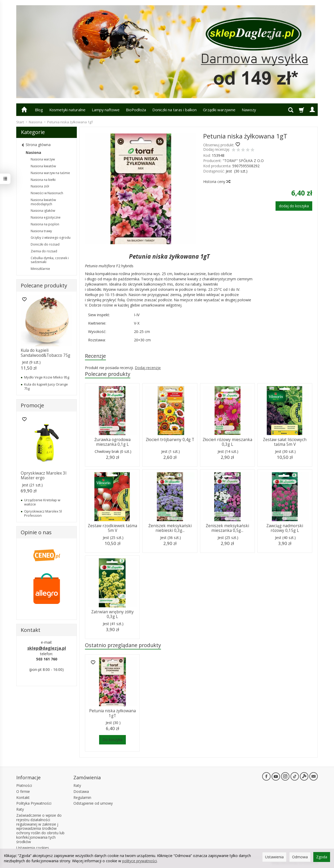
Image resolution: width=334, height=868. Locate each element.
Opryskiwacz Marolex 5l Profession (43, 513)
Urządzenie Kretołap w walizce (42, 502)
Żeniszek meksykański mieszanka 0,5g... (227, 528)
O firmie (23, 791)
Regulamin (82, 797)
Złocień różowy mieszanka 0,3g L (227, 442)
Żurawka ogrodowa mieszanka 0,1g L (112, 442)
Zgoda (322, 857)
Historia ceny (217, 182)
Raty (20, 809)
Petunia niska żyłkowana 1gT (112, 713)
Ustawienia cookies (33, 848)
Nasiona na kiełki (43, 180)
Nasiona (33, 152)
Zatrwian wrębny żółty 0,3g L (112, 614)
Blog (39, 110)
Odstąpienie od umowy (93, 803)
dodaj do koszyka (294, 206)
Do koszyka (112, 740)
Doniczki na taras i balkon (174, 110)
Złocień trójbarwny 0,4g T (170, 440)
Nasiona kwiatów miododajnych (43, 202)
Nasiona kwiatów (43, 166)
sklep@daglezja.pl (47, 648)
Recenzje (95, 356)
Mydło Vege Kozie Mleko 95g (47, 377)
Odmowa (300, 857)
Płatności (24, 785)
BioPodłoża (136, 110)
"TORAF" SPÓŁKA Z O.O (243, 161)
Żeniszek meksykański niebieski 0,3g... (170, 528)
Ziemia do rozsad (44, 251)
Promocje (32, 405)
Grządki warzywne (219, 110)
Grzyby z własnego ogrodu (51, 238)
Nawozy (249, 110)
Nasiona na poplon (45, 224)
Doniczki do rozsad (45, 244)
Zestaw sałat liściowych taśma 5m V (285, 442)
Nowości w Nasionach (47, 193)
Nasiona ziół (40, 186)
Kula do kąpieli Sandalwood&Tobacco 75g (45, 353)
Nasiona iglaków (43, 211)
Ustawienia (274, 857)
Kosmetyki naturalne (67, 110)
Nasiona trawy (41, 231)
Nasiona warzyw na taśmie (50, 173)
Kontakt (23, 797)
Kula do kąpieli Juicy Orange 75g (46, 386)
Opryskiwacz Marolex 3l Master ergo (44, 475)
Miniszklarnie (40, 269)
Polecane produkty (108, 374)
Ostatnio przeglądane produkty (123, 645)
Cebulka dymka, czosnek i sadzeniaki (50, 260)
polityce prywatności (139, 861)
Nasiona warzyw (43, 159)
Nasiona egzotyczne (46, 217)
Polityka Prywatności (34, 803)
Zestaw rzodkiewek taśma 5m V (112, 528)
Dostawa (81, 791)
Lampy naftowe (106, 110)
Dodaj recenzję (148, 368)
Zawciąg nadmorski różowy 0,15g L (285, 528)
